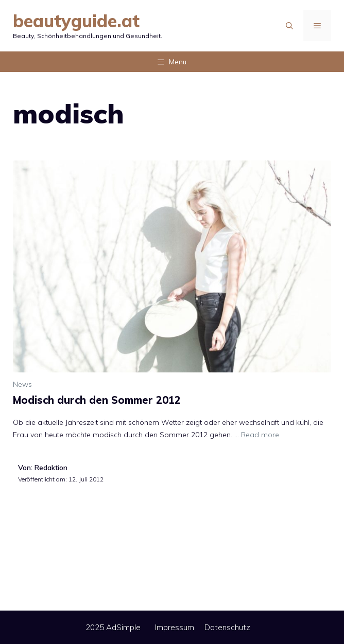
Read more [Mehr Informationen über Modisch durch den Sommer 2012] (260, 435)
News (22, 384)
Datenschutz (227, 627)
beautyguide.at (76, 21)
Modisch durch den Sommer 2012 (97, 400)
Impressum (175, 627)
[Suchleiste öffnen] (289, 26)
